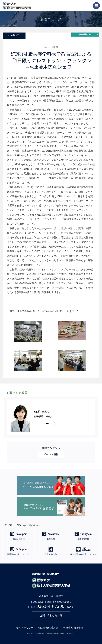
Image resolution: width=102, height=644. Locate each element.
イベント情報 (51, 454)
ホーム (3, 25)
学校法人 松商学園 (73, 628)
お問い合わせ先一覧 (51, 615)
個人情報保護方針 (48, 628)
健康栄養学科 (85, 34)
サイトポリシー (25, 628)
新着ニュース (13, 25)
